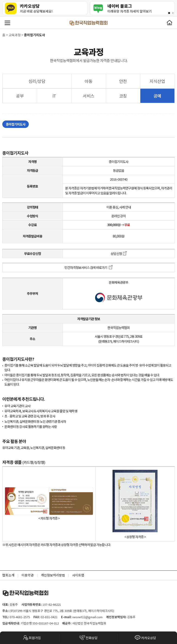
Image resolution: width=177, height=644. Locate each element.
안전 (123, 81)
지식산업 (157, 81)
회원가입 (32, 638)
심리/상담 (37, 81)
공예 (157, 96)
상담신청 (119, 254)
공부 (20, 96)
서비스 (89, 96)
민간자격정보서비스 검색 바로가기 (88, 267)
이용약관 (28, 575)
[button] (169, 13)
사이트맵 (78, 575)
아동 (88, 81)
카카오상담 (145, 638)
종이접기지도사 (16, 124)
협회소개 (8, 575)
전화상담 (88, 638)
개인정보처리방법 (53, 575)
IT (54, 96)
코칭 (123, 96)
